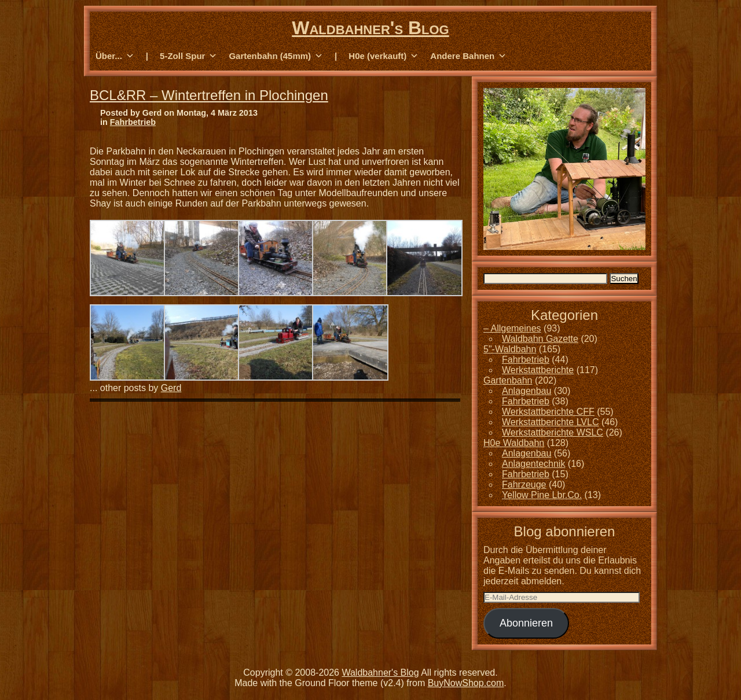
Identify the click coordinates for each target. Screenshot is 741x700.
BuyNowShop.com (466, 683)
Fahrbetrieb (133, 122)
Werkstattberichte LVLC (550, 422)
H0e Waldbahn (514, 443)
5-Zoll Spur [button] (188, 56)
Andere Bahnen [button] (468, 56)
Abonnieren (526, 623)
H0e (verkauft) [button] (384, 56)
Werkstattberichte (538, 370)
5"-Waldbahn (510, 349)
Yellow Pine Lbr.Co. (542, 495)
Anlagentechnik (533, 464)
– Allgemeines (512, 328)
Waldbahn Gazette (540, 339)
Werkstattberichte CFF (548, 412)
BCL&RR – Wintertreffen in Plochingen (209, 95)
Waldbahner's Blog (370, 28)
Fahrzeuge (524, 485)
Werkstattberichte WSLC (553, 432)
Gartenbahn (508, 380)
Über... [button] (115, 56)
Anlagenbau (527, 391)
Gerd (171, 388)
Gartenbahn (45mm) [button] (276, 56)
